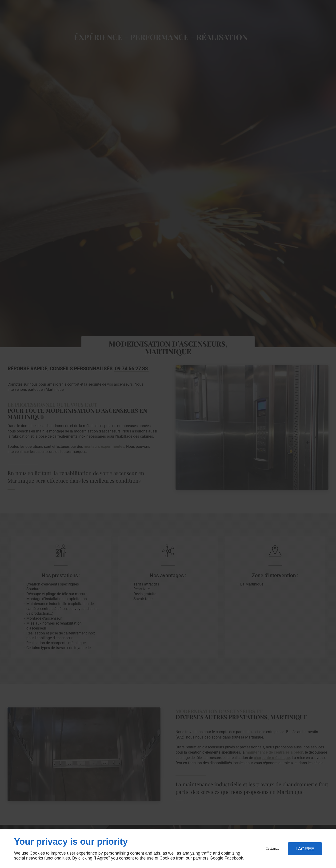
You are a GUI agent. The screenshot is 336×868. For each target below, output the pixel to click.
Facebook (234, 858)
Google (216, 858)
